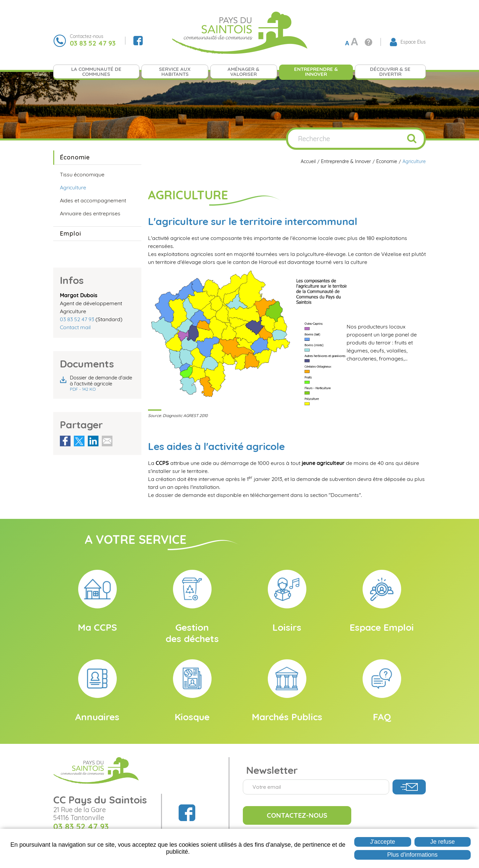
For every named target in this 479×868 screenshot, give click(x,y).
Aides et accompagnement (93, 200)
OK (412, 139)
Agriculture (414, 162)
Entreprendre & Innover (346, 162)
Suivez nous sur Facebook (138, 41)
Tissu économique (82, 174)
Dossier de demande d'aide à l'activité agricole (102, 383)
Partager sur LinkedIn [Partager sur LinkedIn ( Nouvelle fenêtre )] (93, 441)
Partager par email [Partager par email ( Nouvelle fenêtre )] (107, 441)
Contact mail (75, 327)
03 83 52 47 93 (77, 319)
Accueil (308, 162)
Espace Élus (413, 42)
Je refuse (442, 842)
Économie (387, 162)
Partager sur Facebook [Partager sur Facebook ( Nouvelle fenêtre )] (65, 441)
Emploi (70, 233)
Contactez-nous (297, 815)
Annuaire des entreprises (90, 213)
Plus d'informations (412, 855)
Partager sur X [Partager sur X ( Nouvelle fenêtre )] (79, 441)
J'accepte (382, 842)
